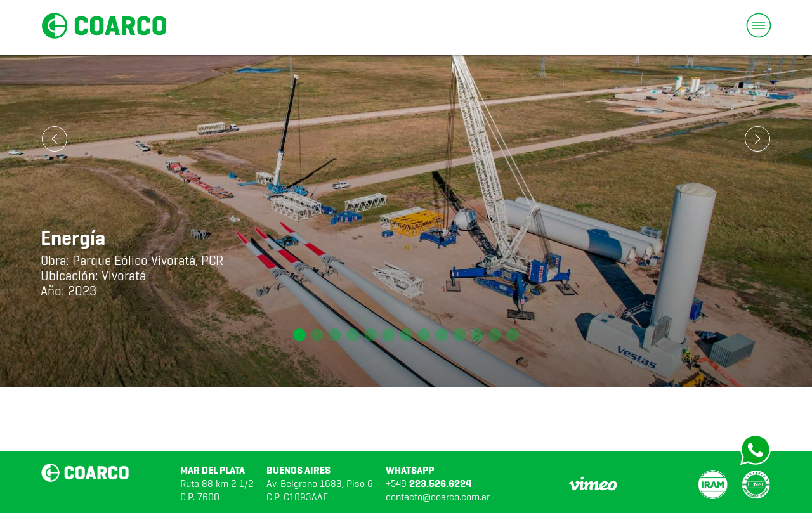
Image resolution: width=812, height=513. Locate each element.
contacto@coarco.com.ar (438, 497)
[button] (299, 335)
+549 (429, 484)
